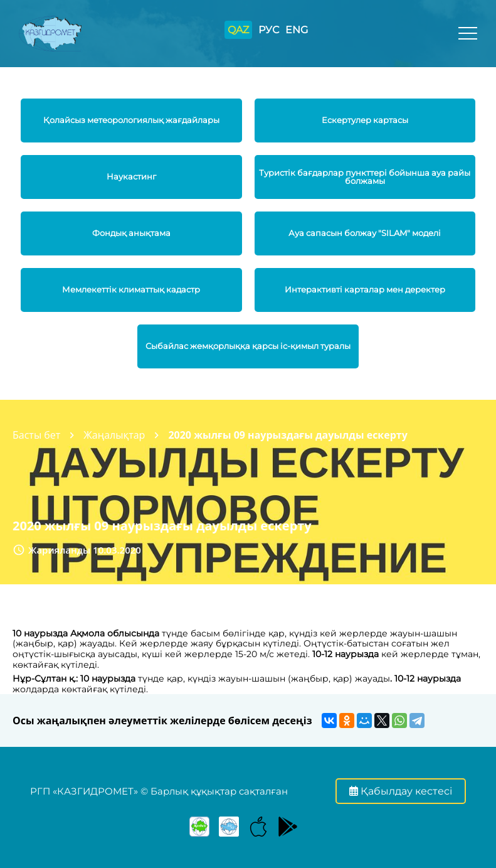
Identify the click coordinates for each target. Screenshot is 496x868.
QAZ (238, 30)
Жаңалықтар (114, 435)
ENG (297, 30)
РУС (269, 30)
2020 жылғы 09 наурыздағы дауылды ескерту (288, 435)
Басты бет (36, 435)
